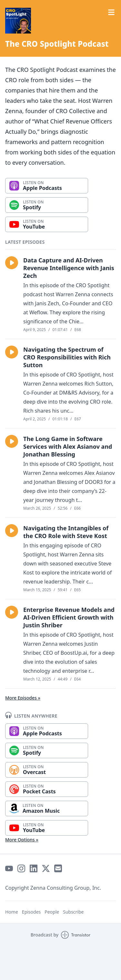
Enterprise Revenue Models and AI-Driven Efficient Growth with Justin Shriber (69, 617)
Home (12, 912)
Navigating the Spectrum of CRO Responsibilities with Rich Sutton (67, 357)
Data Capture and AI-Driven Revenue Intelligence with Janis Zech (69, 268)
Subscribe (73, 912)
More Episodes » (23, 698)
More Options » (22, 840)
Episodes (31, 912)
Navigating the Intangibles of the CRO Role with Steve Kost (66, 532)
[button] (12, 263)
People (52, 912)
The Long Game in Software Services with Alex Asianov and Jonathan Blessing (68, 446)
